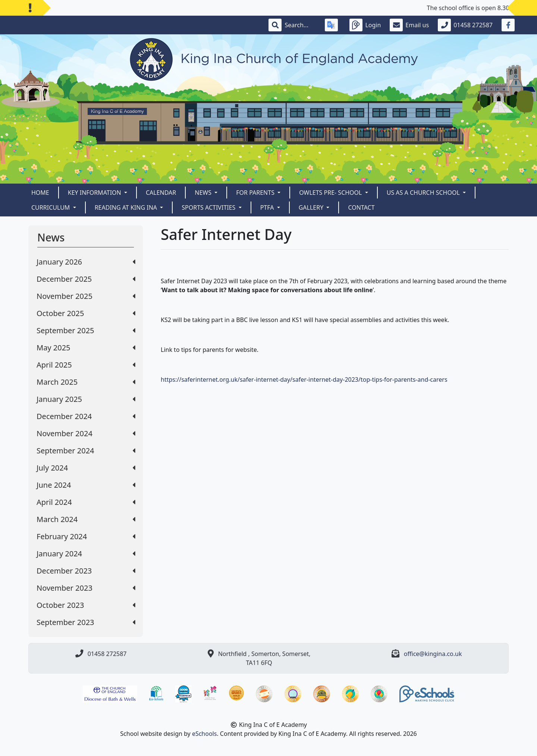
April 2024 (86, 502)
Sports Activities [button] (209, 207)
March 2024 (86, 519)
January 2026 (86, 262)
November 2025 (86, 296)
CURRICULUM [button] (51, 207)
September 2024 (86, 451)
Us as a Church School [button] (424, 193)
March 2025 (86, 382)
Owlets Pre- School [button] (331, 193)
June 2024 (86, 485)
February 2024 (86, 536)
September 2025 (86, 330)
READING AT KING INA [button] (127, 207)
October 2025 (86, 313)
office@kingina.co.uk (433, 654)
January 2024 (86, 554)
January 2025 (86, 399)
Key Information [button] (95, 193)
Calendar (161, 193)
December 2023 (86, 571)
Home (40, 193)
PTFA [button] (268, 207)
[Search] (300, 25)
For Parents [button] (256, 193)
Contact (361, 207)
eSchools (205, 734)
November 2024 (86, 433)
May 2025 (86, 348)
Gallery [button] (312, 207)
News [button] (204, 193)
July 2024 (86, 468)
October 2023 (86, 605)
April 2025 (86, 365)
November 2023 (86, 588)
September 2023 (86, 622)
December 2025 (86, 279)
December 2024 (86, 416)
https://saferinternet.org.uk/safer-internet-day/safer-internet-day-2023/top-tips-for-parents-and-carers (304, 379)
